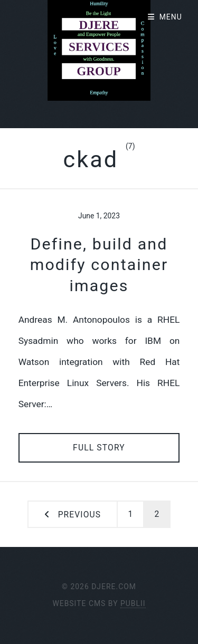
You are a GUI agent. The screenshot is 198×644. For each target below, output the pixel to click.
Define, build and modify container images (99, 265)
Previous (79, 515)
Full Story (99, 448)
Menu (171, 17)
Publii (133, 603)
